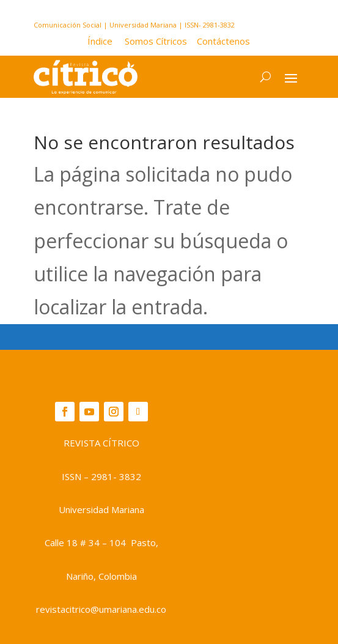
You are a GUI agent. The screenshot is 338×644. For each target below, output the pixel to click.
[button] (106, 41)
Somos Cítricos (156, 41)
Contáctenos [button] (220, 41)
